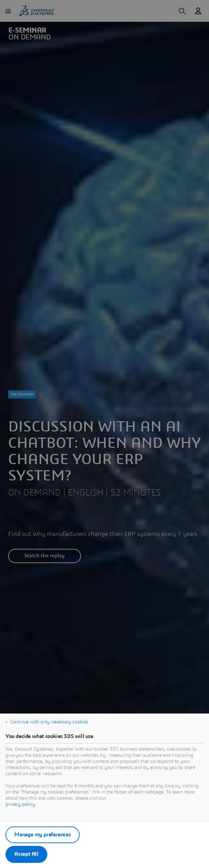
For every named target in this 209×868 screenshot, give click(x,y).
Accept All (26, 854)
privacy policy (20, 804)
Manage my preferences (43, 835)
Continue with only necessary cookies (49, 722)
